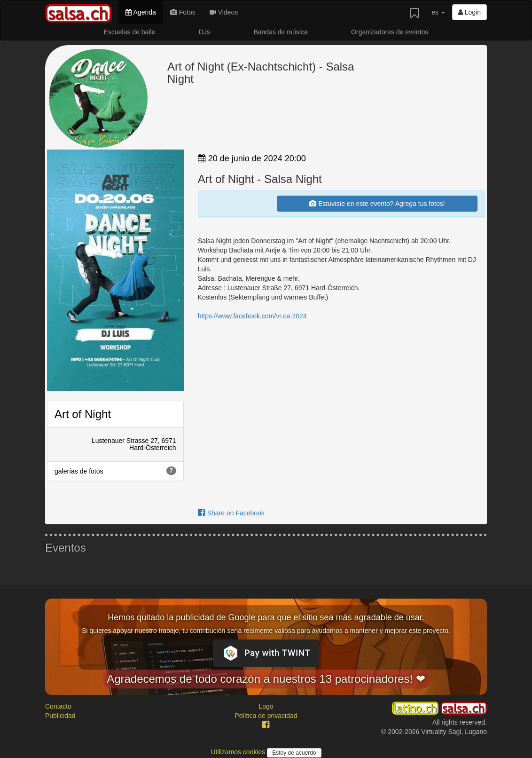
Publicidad (60, 716)
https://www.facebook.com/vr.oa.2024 (252, 316)
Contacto (58, 706)
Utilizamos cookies (239, 752)
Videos (224, 12)
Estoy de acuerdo (294, 753)
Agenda (141, 12)
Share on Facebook (231, 513)
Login (469, 12)
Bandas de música (280, 32)
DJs (204, 32)
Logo (266, 706)
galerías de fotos (115, 471)
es (438, 12)
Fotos (183, 12)
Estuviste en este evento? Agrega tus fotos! (377, 204)
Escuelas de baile (130, 32)
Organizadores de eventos (390, 32)
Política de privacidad (266, 716)
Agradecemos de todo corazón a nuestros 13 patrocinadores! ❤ (266, 679)
